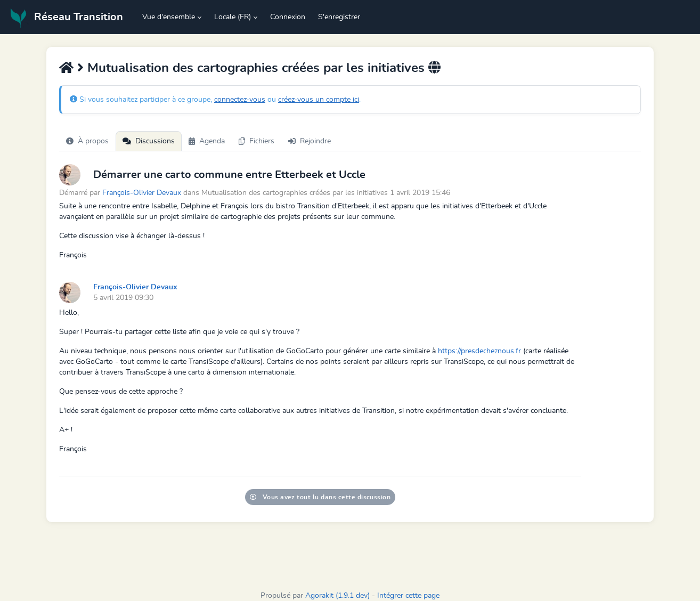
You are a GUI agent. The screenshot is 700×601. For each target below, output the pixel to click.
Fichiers (257, 141)
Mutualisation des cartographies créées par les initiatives (256, 68)
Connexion (288, 17)
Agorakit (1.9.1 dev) (337, 596)
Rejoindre (310, 141)
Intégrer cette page (408, 596)
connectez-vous (240, 100)
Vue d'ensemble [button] (169, 17)
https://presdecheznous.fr (479, 351)
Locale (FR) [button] (233, 17)
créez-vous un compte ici (319, 100)
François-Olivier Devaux (142, 193)
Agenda (207, 141)
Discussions (149, 141)
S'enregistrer (339, 17)
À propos (87, 141)
